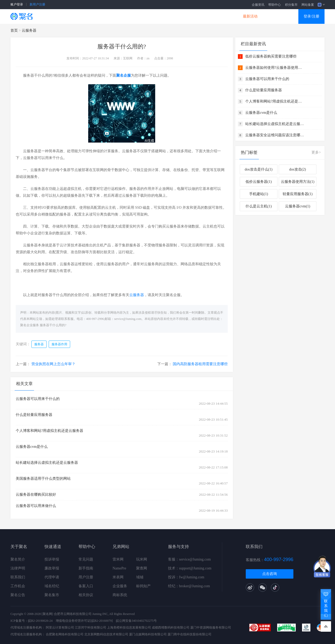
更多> (316, 152)
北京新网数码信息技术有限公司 (106, 634)
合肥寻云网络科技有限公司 (73, 614)
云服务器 (98, 16)
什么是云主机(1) (259, 206)
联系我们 (18, 577)
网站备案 (308, 5)
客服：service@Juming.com (189, 559)
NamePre (119, 568)
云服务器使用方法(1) (298, 182)
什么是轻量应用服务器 (34, 415)
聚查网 (142, 568)
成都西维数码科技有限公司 (171, 628)
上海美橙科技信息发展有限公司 (129, 628)
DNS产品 (220, 16)
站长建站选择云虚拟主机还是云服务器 (47, 463)
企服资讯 (258, 5)
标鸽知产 (143, 586)
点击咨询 (270, 574)
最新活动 (250, 16)
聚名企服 (124, 75)
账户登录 (17, 4)
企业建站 (129, 16)
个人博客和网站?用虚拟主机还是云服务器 (49, 431)
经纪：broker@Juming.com (189, 586)
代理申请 (52, 577)
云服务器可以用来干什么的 (38, 399)
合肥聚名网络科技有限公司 (65, 634)
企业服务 (120, 586)
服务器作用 (59, 344)
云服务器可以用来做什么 (36, 506)
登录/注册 (311, 16)
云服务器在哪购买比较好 (36, 495)
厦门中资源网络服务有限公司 (211, 628)
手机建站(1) (259, 194)
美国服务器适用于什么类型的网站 (43, 479)
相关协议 (86, 595)
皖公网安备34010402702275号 (136, 621)
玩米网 (142, 559)
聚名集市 (52, 595)
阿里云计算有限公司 (60, 628)
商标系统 (120, 595)
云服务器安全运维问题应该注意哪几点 (275, 135)
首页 (14, 30)
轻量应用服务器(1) (298, 194)
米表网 (118, 577)
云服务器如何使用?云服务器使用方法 (275, 68)
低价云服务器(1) (259, 182)
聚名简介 (18, 559)
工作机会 (18, 586)
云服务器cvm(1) (298, 206)
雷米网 (118, 559)
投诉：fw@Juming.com (186, 577)
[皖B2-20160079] (102, 621)
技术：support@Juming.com (190, 568)
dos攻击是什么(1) (259, 169)
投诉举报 (52, 559)
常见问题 (86, 559)
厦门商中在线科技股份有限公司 (189, 634)
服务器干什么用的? (53, 325)
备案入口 (86, 586)
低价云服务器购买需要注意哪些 (271, 56)
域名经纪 (52, 586)
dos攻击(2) (298, 169)
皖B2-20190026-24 (40, 621)
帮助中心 (275, 5)
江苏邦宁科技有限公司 (91, 628)
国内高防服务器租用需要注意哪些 (200, 364)
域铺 (140, 577)
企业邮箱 (189, 16)
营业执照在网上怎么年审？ (53, 364)
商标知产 (159, 16)
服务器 (39, 344)
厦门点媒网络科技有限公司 (148, 634)
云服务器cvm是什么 (32, 447)
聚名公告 (18, 595)
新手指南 (86, 568)
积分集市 (291, 5)
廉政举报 (52, 568)
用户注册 (86, 577)
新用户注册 (37, 4)
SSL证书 (69, 16)
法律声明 (18, 568)
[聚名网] (47, 614)
